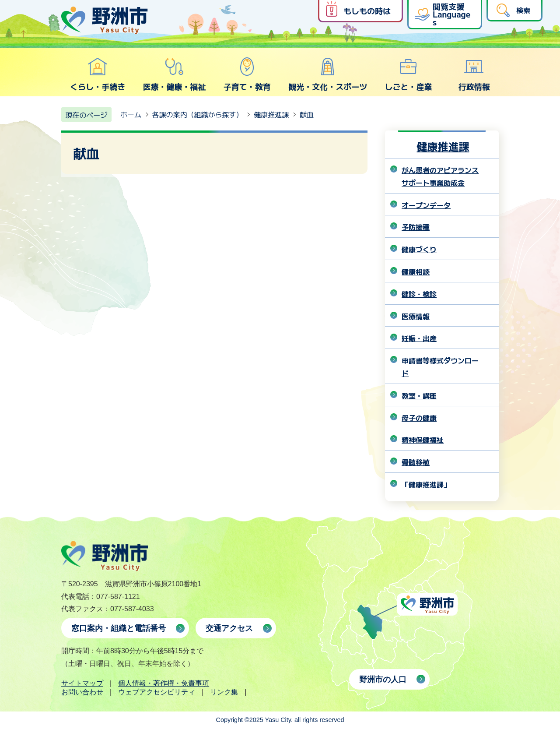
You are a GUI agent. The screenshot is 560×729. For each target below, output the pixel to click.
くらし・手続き (98, 74)
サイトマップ (82, 683)
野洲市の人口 (383, 680)
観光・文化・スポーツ (328, 74)
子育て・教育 (247, 74)
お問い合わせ (82, 692)
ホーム (131, 114)
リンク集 (224, 692)
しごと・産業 (408, 74)
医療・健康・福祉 (174, 74)
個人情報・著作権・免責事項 (164, 683)
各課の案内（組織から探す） (198, 114)
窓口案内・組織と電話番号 (119, 628)
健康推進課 (271, 114)
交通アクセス (229, 628)
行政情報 (474, 74)
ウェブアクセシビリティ (157, 692)
